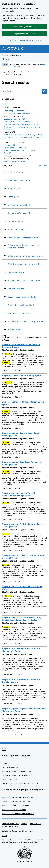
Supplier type (14, 189)
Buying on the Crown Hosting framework (18, 813)
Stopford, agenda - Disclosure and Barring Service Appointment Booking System (21, 619)
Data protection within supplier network (26, 256)
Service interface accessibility (21, 213)
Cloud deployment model (19, 180)
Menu (5, 59)
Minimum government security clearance (26, 321)
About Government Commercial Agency (18, 771)
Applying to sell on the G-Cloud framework (19, 797)
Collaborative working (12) (14, 119)
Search (44, 91)
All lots (6, 104)
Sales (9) (7, 153)
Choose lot (25, 72)
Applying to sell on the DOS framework (17, 801)
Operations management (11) (15, 148)
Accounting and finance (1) (15, 111)
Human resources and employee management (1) (23, 135)
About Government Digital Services (16, 775)
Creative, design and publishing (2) (18, 122)
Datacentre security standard (21, 305)
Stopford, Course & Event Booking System (22, 375)
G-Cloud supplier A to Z (11, 779)
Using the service (15, 221)
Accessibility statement (11, 826)
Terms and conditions (10, 824)
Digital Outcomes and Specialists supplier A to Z (21, 783)
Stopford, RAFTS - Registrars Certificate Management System (21, 650)
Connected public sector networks (23, 238)
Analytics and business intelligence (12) (19, 113)
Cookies (24, 824)
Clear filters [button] (42, 166)
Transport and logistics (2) (14, 161)
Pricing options (14, 330)
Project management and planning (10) (19, 150)
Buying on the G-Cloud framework (15, 805)
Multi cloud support (17, 172)
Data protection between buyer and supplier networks (23, 246)
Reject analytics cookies (25, 34)
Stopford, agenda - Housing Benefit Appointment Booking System (18, 494)
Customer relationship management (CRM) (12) (22, 124)
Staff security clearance (18, 313)
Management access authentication (24, 281)
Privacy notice (35, 824)
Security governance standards (22, 297)
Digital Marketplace (11, 55)
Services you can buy (10, 767)
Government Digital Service (22, 831)
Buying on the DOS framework (14, 809)
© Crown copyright (24, 862)
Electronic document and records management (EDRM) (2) (22, 128)
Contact (5, 763)
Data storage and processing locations (25, 264)
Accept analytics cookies (24, 27)
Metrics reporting (16, 230)
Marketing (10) (10, 145)
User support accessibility (19, 205)
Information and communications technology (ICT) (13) (24, 138)
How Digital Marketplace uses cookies (24, 40)
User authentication (17, 272)
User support (13, 197)
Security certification (17, 289)
